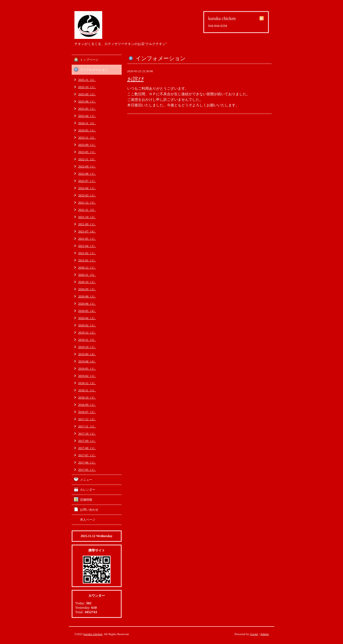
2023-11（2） (87, 137)
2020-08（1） (87, 296)
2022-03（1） (87, 195)
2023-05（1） (87, 152)
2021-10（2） (87, 217)
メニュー (86, 480)
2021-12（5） (87, 202)
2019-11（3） (87, 340)
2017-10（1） (87, 433)
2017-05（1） (87, 470)
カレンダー (88, 490)
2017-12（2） (87, 419)
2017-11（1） (87, 426)
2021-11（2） (87, 210)
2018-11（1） (87, 390)
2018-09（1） (87, 405)
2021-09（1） (87, 224)
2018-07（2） (87, 412)
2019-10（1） (87, 347)
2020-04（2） (87, 318)
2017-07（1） (87, 455)
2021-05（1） (87, 239)
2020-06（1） (87, 304)
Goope (254, 634)
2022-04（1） (87, 188)
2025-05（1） (87, 109)
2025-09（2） (87, 94)
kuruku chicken (93, 634)
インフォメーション (94, 70)
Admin (265, 634)
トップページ (89, 60)
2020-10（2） (87, 282)
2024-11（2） (87, 123)
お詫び (136, 79)
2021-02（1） (87, 253)
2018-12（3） (87, 383)
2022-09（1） (87, 166)
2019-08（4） (87, 361)
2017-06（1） (87, 462)
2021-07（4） (87, 231)
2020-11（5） (87, 275)
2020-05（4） (87, 311)
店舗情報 (86, 500)
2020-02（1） (87, 325)
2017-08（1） (87, 448)
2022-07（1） (87, 181)
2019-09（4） (87, 354)
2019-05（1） (87, 369)
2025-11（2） (87, 80)
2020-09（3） (87, 289)
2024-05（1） (87, 130)
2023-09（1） (87, 145)
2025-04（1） (87, 116)
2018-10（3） (87, 397)
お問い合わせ (89, 510)
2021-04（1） (87, 246)
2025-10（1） (87, 87)
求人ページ (88, 520)
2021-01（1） (87, 260)
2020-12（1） (87, 267)
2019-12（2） (87, 332)
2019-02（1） (87, 376)
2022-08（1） (87, 174)
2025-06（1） (87, 101)
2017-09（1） (87, 441)
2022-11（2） (87, 159)
